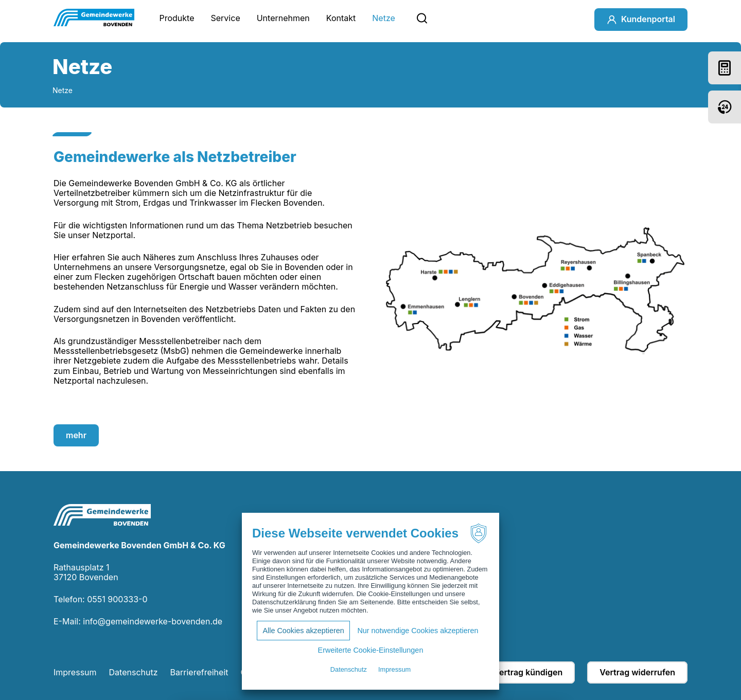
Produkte (177, 18)
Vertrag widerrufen (637, 672)
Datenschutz (134, 672)
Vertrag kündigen (528, 672)
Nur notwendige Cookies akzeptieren (418, 631)
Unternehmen (283, 18)
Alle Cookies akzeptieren (303, 631)
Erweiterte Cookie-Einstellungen (371, 650)
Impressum (75, 672)
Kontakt (341, 18)
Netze (384, 18)
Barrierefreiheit (199, 672)
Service (226, 18)
